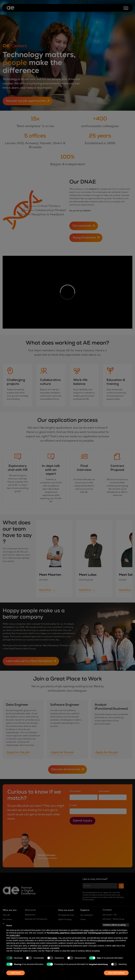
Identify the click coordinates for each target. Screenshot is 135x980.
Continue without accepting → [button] (116, 925)
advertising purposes (106, 940)
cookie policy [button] (15, 935)
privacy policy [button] (89, 930)
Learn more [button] (16, 973)
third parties (52, 938)
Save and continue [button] (116, 973)
